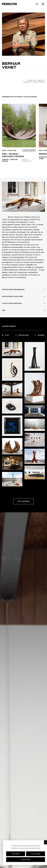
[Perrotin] (9, 4)
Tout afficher (23, 501)
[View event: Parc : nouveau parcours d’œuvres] (19, 137)
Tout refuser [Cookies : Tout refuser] (16, 854)
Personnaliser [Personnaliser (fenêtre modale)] (26, 860)
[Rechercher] (37, 4)
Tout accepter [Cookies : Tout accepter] (36, 854)
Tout (6, 335)
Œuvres (39, 335)
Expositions (22, 335)
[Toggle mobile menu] (43, 4)
